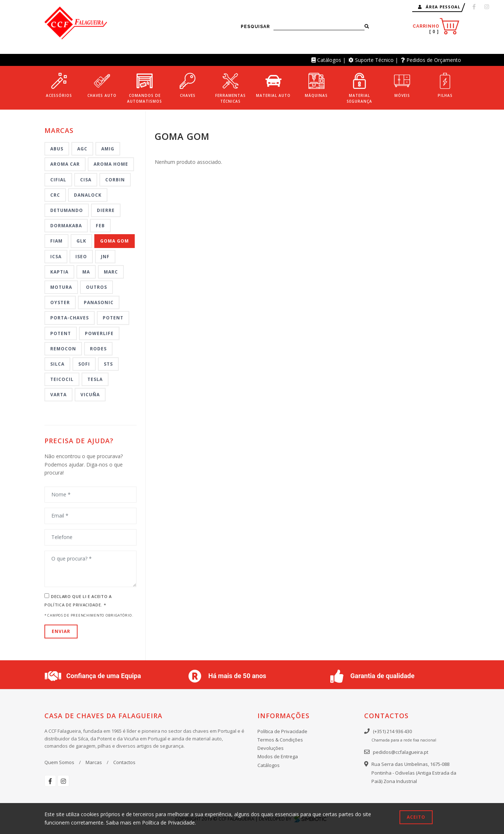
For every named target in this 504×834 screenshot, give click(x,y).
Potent (113, 318)
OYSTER (60, 302)
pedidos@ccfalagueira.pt (401, 752)
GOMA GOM (115, 241)
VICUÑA (90, 395)
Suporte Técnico (374, 60)
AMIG (108, 149)
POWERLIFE (99, 333)
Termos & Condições (280, 740)
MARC (111, 272)
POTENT (61, 333)
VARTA (58, 395)
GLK (81, 241)
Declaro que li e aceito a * (78, 600)
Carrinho (436, 26)
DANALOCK (88, 195)
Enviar (61, 631)
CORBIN (115, 180)
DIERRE (106, 210)
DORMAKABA (66, 226)
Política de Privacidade (282, 731)
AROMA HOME (111, 164)
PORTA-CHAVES (70, 318)
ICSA (56, 257)
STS (108, 364)
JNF (105, 257)
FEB (100, 226)
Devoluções (271, 748)
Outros (97, 287)
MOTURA (61, 287)
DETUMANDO (67, 210)
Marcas (94, 762)
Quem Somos (59, 762)
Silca (57, 364)
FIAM (56, 241)
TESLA (95, 379)
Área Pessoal (439, 7)
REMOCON (63, 349)
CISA (86, 180)
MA (86, 272)
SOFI (84, 364)
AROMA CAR (65, 164)
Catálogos (329, 60)
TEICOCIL (62, 379)
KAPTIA (59, 272)
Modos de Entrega (278, 756)
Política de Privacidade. (74, 605)
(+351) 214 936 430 (392, 731)
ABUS (57, 149)
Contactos (124, 762)
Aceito (416, 817)
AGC (82, 149)
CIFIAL (58, 180)
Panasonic (99, 302)
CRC (55, 195)
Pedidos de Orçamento (434, 60)
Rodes (98, 349)
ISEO (81, 257)
